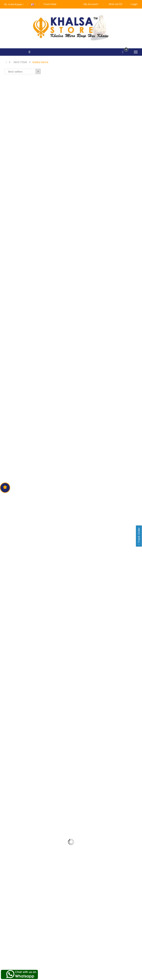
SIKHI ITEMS (20, 62)
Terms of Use (59, 951)
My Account (105, 945)
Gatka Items (40, 62)
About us (56, 945)
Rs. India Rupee (14, 4)
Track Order (50, 4)
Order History (105, 951)
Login (134, 4)
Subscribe (128, 912)
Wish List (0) (115, 4)
